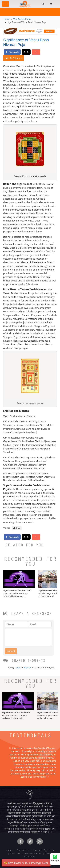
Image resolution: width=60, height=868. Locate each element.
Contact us (23, 851)
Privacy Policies (44, 851)
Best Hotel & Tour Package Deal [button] (26, 863)
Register (28, 667)
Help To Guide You (14, 58)
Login (18, 667)
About (9, 851)
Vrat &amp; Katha (22, 19)
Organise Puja (33, 854)
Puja (18, 528)
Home (6, 19)
